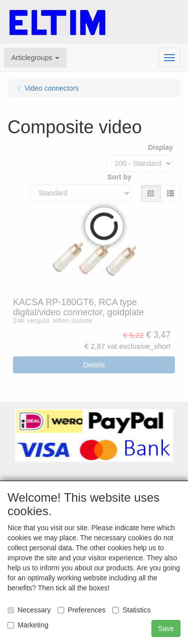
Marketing (28, 625)
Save (166, 628)
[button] (36, 58)
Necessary (29, 610)
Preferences (81, 610)
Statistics (131, 610)
